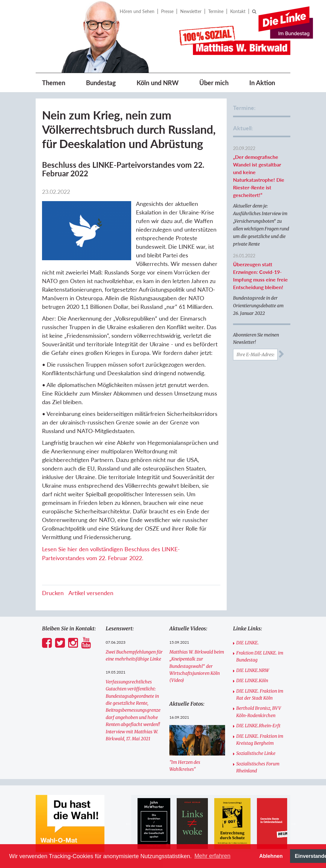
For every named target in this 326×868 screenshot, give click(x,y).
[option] (154, 824)
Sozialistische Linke (256, 753)
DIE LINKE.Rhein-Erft (258, 726)
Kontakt (238, 11)
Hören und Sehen (137, 11)
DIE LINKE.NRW (253, 670)
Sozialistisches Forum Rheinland (258, 767)
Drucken (53, 593)
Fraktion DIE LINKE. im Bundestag (260, 656)
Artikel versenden (91, 593)
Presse (167, 11)
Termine (216, 11)
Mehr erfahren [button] (213, 856)
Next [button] (294, 824)
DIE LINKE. (248, 643)
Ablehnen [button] (271, 856)
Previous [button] (128, 824)
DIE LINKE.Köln (252, 681)
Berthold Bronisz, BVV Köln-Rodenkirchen (259, 712)
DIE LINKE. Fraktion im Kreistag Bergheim (260, 740)
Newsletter (191, 11)
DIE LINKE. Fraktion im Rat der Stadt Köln (260, 695)
